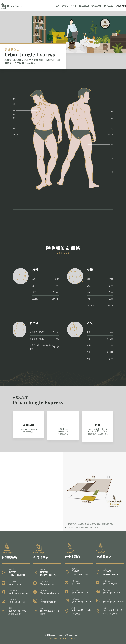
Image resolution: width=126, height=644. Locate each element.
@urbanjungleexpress (81, 592)
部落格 (65, 6)
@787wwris (77, 583)
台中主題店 (109, 6)
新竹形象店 (96, 6)
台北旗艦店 (84, 6)
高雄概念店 (121, 6)
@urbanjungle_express (82, 601)
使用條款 (54, 639)
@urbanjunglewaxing (18, 593)
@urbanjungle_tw (17, 602)
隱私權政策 (64, 639)
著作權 (73, 639)
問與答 (73, 6)
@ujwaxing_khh (110, 583)
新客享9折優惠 (63, 253)
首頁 (57, 6)
